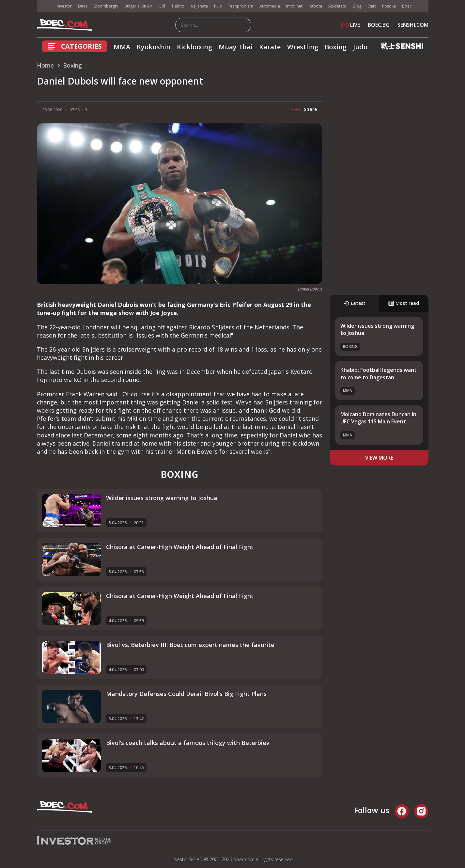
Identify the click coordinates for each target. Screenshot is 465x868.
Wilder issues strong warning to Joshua (162, 498)
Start (372, 6)
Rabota (315, 6)
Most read (404, 303)
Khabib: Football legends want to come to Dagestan (379, 373)
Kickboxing (194, 47)
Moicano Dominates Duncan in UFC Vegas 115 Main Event (378, 418)
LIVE (350, 25)
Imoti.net (294, 6)
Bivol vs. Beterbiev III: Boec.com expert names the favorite (190, 645)
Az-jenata (199, 6)
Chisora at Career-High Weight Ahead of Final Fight (180, 547)
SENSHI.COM (413, 25)
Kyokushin (154, 47)
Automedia (270, 6)
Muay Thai (236, 47)
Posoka (389, 6)
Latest (355, 303)
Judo (360, 47)
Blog (357, 6)
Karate (270, 47)
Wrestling (303, 47)
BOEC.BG (379, 25)
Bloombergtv (106, 6)
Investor (64, 6)
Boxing (336, 47)
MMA (122, 47)
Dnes (83, 6)
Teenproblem (240, 6)
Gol (162, 6)
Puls (218, 6)
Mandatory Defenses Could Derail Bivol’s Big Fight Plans (186, 694)
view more (379, 458)
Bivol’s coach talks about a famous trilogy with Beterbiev (188, 743)
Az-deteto (337, 6)
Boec (407, 6)
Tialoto (178, 6)
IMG (45, 6)
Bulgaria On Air (138, 6)
